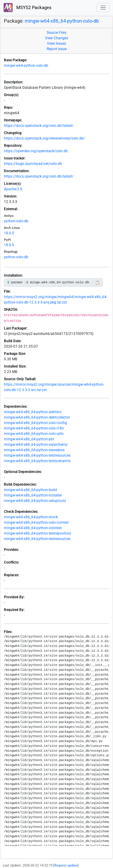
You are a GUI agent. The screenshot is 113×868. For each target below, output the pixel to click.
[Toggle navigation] (103, 8)
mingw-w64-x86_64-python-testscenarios (37, 461)
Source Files (56, 33)
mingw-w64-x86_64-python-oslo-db (62, 21)
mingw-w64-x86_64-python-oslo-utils (34, 434)
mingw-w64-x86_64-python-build (30, 490)
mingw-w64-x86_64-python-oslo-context (36, 522)
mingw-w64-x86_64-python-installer (33, 495)
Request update (66, 865)
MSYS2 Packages (28, 8)
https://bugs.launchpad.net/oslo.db (33, 164)
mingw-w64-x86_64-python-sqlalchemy (36, 445)
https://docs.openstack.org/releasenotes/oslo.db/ (44, 138)
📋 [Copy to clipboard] (97, 283)
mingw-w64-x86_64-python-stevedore (34, 450)
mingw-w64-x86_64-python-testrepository (38, 533)
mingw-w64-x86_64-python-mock (31, 517)
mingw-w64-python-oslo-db (26, 66)
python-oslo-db (16, 221)
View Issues (56, 43)
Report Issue (57, 49)
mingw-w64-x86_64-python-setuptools (35, 501)
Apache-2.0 (13, 189)
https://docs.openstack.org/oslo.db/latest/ (39, 126)
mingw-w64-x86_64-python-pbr (29, 439)
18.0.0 (9, 233)
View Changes (56, 38)
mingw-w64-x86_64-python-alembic (33, 412)
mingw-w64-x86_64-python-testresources (37, 455)
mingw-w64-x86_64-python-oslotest (33, 528)
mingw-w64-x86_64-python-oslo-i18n (34, 428)
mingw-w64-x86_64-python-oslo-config (35, 423)
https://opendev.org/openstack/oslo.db (36, 151)
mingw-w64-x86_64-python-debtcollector (37, 417)
